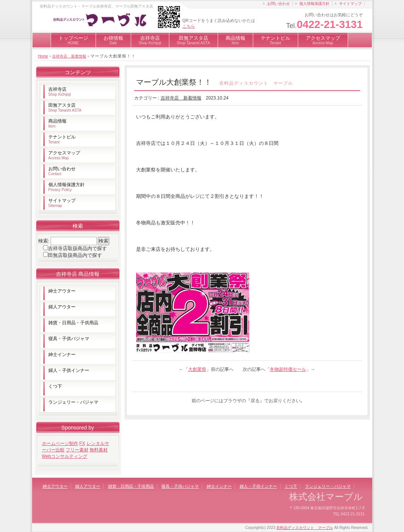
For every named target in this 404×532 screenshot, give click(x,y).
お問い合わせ (279, 4)
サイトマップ (350, 4)
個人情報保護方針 (314, 4)
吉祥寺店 (150, 40)
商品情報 (235, 40)
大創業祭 (197, 369)
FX (82, 443)
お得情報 (113, 40)
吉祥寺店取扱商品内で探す (77, 248)
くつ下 (55, 386)
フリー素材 (77, 450)
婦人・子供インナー (69, 370)
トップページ (73, 40)
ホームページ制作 (60, 443)
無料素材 (99, 450)
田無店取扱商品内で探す (75, 255)
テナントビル (276, 40)
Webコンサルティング (65, 456)
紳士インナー (62, 355)
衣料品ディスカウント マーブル (305, 528)
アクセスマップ (323, 40)
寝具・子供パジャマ (69, 339)
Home (43, 56)
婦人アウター (62, 307)
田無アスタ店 (193, 40)
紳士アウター (62, 291)
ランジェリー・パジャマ (73, 402)
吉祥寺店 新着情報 (69, 56)
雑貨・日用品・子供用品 (73, 323)
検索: (44, 241)
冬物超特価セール (288, 369)
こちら (189, 26)
